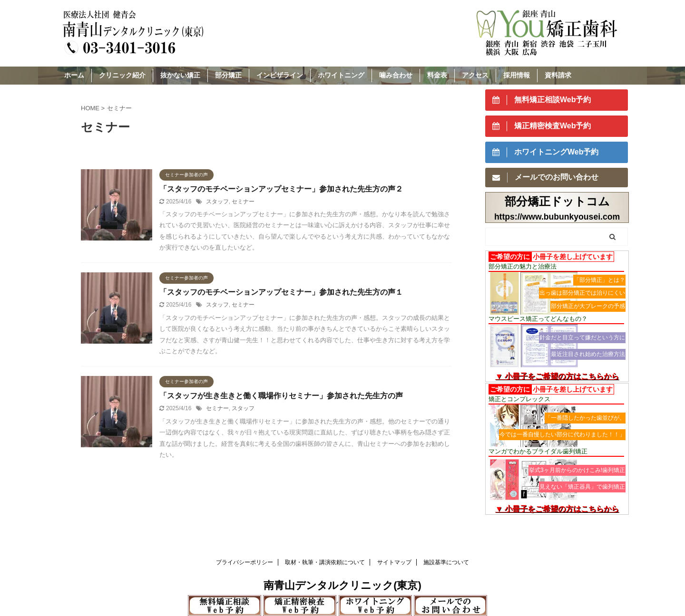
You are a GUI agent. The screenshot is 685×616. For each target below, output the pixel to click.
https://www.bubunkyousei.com (557, 217)
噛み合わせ (396, 75)
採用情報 (517, 75)
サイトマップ (394, 562)
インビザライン (280, 75)
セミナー (243, 202)
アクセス (475, 75)
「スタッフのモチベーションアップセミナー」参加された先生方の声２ (281, 189)
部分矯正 (228, 75)
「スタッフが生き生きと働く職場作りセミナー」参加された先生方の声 (281, 396)
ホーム (74, 75)
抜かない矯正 (180, 75)
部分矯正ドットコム (557, 201)
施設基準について (446, 562)
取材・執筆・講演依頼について (325, 562)
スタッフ (217, 202)
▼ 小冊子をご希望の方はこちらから (557, 376)
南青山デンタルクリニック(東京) (342, 585)
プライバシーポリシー (245, 562)
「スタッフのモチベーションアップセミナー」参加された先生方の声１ (281, 292)
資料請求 (558, 75)
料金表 (437, 75)
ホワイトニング (341, 75)
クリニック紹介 (122, 75)
